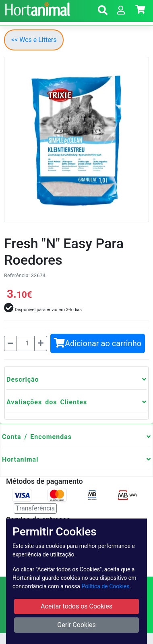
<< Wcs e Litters (34, 40)
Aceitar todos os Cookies (76, 606)
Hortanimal (20, 459)
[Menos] (10, 343)
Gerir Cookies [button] (76, 625)
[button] (103, 11)
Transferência (35, 508)
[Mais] (41, 343)
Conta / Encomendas (37, 437)
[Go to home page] (36, 8)
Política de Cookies (105, 586)
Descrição (23, 379)
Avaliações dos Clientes (47, 402)
